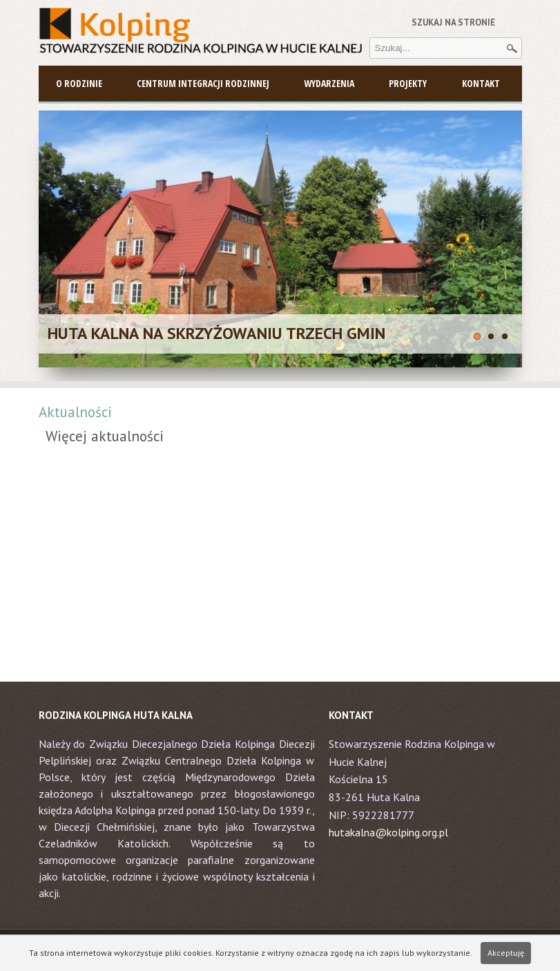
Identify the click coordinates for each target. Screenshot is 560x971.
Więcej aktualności (105, 436)
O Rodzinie (79, 83)
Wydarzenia (329, 83)
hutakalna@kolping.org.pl (388, 832)
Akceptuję (506, 953)
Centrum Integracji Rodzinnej (203, 83)
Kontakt (481, 83)
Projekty (408, 83)
